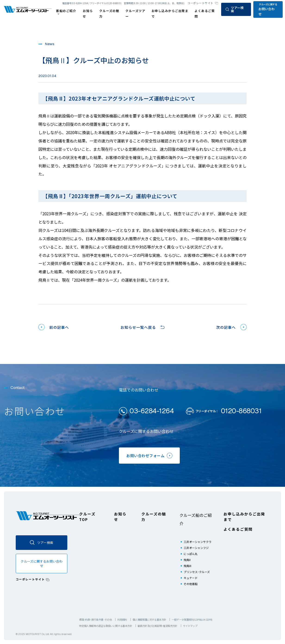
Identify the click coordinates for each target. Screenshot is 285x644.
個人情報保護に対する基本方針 (149, 619)
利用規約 (122, 619)
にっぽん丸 (191, 554)
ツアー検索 (235, 9)
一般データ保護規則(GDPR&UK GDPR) (192, 619)
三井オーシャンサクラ (198, 542)
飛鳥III (187, 566)
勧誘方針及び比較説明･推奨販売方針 (158, 626)
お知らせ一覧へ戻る (138, 327)
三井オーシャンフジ (196, 548)
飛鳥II (187, 560)
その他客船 (191, 584)
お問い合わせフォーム (149, 456)
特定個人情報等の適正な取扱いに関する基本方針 (106, 626)
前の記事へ (59, 327)
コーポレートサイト (200, 3)
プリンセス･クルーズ (197, 572)
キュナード (191, 578)
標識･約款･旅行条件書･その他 (95, 619)
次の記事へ (226, 327)
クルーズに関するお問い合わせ (42, 563)
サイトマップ (190, 626)
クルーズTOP (87, 517)
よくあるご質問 (238, 529)
